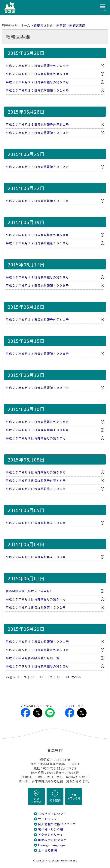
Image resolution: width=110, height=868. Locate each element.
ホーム (26, 25)
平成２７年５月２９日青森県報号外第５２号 (37, 666)
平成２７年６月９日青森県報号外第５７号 (36, 438)
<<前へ (11, 677)
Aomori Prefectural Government (57, 860)
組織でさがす (43, 25)
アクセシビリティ (50, 835)
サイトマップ (48, 819)
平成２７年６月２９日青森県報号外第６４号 (37, 66)
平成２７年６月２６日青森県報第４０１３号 (37, 133)
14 (67, 677)
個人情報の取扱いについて (57, 824)
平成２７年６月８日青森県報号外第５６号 (36, 472)
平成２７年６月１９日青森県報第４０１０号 (37, 243)
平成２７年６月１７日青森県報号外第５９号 (37, 277)
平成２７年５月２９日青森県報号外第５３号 (37, 650)
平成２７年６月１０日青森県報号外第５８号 (37, 422)
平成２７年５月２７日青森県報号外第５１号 (37, 320)
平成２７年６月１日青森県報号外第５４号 (36, 599)
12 (50, 677)
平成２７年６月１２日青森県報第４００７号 (37, 388)
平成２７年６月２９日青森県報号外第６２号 (37, 82)
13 (59, 677)
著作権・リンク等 (51, 829)
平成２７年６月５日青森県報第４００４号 (36, 523)
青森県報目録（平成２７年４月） (29, 591)
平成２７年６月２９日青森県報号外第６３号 (37, 74)
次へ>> (76, 677)
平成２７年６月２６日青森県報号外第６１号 (37, 124)
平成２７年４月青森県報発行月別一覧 (33, 658)
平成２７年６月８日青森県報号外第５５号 (36, 481)
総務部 (61, 25)
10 (33, 677)
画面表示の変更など (52, 840)
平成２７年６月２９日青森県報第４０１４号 (37, 90)
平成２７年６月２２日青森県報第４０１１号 (37, 201)
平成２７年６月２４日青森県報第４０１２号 (37, 167)
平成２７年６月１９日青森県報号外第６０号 (37, 235)
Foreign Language (52, 845)
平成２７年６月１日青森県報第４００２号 (36, 607)
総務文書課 (77, 25)
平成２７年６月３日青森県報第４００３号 (36, 557)
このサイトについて (52, 814)
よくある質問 (48, 850)
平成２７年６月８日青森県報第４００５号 (36, 489)
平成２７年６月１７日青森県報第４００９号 (37, 285)
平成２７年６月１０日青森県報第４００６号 (37, 430)
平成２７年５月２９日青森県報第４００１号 (37, 642)
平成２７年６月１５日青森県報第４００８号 (37, 354)
